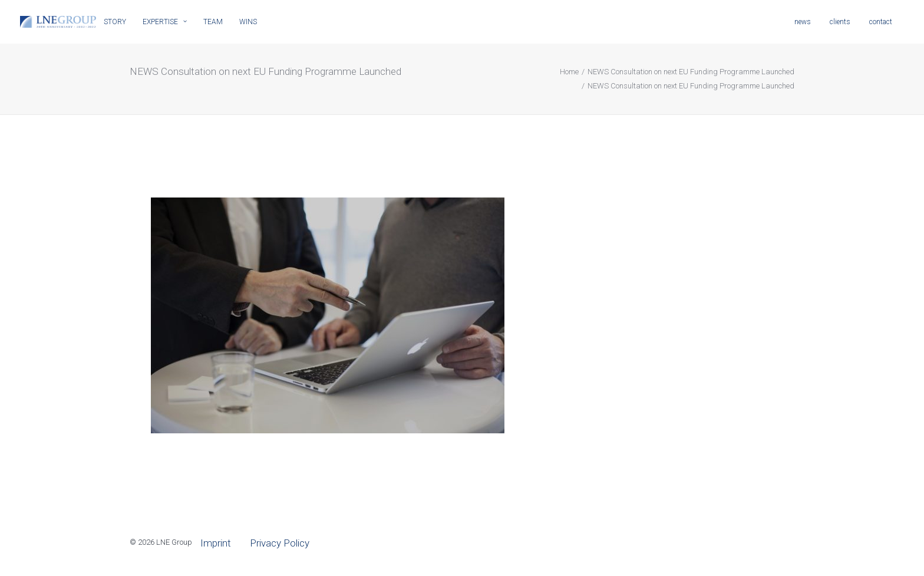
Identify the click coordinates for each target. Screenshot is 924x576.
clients (840, 22)
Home (569, 72)
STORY (115, 22)
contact (881, 22)
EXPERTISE (165, 22)
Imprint (216, 543)
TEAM (213, 22)
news (803, 22)
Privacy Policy (280, 543)
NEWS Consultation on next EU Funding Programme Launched (691, 72)
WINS (248, 22)
